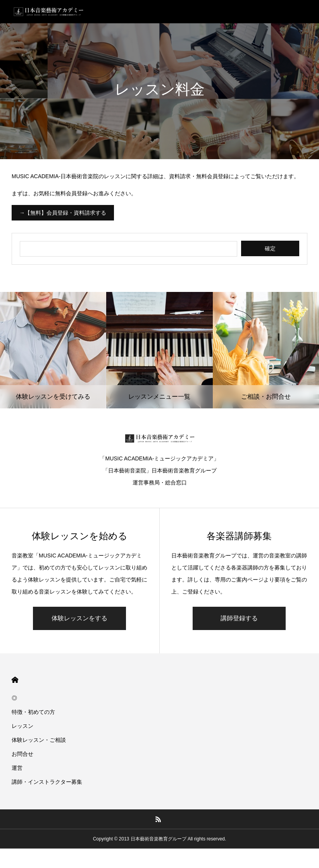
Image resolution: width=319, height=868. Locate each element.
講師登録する (239, 618)
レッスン (22, 726)
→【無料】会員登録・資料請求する (63, 213)
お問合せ (22, 754)
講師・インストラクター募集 (47, 782)
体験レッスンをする (79, 618)
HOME (15, 680)
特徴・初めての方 (33, 712)
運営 (17, 768)
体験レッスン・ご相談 (39, 740)
